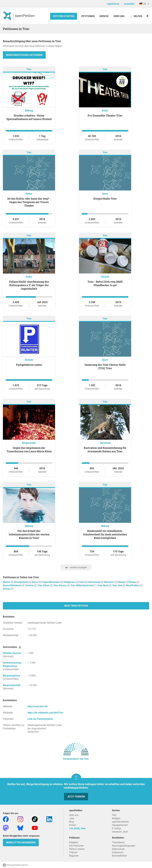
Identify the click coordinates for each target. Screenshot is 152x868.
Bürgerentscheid (12, 685)
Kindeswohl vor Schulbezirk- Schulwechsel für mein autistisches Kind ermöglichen (105, 534)
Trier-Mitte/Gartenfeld (82, 585)
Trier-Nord (103, 585)
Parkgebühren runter (29, 365)
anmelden (129, 4)
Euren (35, 582)
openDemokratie (120, 822)
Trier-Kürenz (60, 585)
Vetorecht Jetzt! (120, 832)
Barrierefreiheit (119, 856)
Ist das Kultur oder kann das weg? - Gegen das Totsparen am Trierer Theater (29, 202)
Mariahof (109, 582)
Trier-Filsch (44, 585)
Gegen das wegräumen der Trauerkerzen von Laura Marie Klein (29, 450)
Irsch (82, 582)
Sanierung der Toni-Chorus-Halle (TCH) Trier (105, 366)
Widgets (116, 818)
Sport (105, 194)
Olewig (121, 582)
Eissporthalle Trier (105, 199)
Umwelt (105, 277)
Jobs (72, 818)
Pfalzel (132, 582)
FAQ (114, 815)
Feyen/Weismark (51, 582)
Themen (73, 852)
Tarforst (30, 585)
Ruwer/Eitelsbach (12, 585)
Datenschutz (118, 849)
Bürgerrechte (29, 443)
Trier (29, 69)
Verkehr (29, 360)
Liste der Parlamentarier (40, 719)
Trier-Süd (117, 585)
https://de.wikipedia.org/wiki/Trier (45, 713)
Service (104, 16)
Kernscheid (95, 582)
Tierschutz (105, 443)
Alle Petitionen (76, 846)
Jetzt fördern (76, 797)
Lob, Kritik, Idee (77, 828)
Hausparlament (120, 825)
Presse (73, 825)
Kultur (105, 111)
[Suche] (147, 16)
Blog (71, 822)
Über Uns (119, 16)
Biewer (7, 582)
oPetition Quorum (12, 653)
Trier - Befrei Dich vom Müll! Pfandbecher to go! (105, 283)
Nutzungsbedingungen (124, 846)
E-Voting (116, 828)
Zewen (7, 589)
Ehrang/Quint (21, 582)
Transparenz (118, 842)
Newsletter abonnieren (21, 843)
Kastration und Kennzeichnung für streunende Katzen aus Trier (105, 450)
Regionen (74, 856)
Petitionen (88, 16)
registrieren (113, 4)
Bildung (29, 111)
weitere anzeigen (76, 567)
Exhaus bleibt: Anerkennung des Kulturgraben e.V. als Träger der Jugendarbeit (29, 285)
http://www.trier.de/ (38, 706)
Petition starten (64, 16)
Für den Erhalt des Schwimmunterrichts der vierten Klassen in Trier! (29, 534)
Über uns (74, 815)
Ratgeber (74, 842)
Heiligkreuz (70, 582)
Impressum (118, 852)
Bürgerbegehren (11, 676)
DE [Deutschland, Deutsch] (143, 4)
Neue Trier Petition (76, 606)
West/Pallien (133, 585)
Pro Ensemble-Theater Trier (105, 115)
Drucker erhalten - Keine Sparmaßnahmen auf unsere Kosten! (29, 117)
